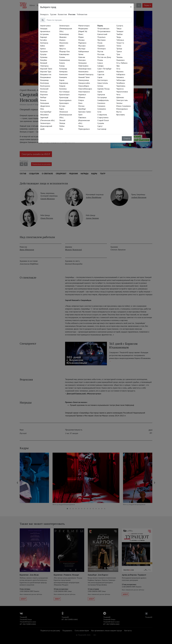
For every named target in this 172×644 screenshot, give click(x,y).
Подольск (101, 37)
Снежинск (101, 106)
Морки (81, 37)
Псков (100, 43)
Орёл (80, 115)
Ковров (62, 86)
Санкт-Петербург (104, 69)
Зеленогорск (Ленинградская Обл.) (66, 28)
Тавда (119, 28)
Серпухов (101, 94)
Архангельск (45, 31)
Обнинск (82, 97)
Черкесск (120, 89)
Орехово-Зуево (85, 112)
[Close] (131, 7)
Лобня (62, 126)
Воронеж (44, 94)
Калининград (65, 60)
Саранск (101, 72)
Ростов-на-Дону (104, 57)
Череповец (121, 86)
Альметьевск (45, 26)
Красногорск (64, 94)
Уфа (118, 66)
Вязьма (43, 100)
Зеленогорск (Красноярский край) (46, 126)
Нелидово (82, 63)
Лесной (62, 120)
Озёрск (81, 100)
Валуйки (44, 60)
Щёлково (120, 97)
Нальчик (82, 57)
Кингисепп (63, 74)
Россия (72, 14)
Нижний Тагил (84, 77)
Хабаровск (121, 74)
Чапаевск (120, 77)
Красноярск (64, 103)
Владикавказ (46, 77)
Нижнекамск (83, 72)
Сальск (100, 63)
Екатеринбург (46, 112)
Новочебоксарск (85, 89)
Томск (119, 46)
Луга (61, 129)
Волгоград (45, 83)
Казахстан (62, 14)
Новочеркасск (84, 92)
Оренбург (82, 109)
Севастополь (103, 83)
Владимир (44, 80)
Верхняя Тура (46, 72)
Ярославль (121, 115)
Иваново (63, 37)
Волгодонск (45, 86)
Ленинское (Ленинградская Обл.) (66, 115)
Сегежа (100, 86)
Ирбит (62, 46)
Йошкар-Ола (64, 51)
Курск (62, 109)
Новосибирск (84, 86)
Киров (62, 80)
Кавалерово (64, 54)
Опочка (81, 106)
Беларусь (44, 14)
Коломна (63, 89)
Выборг (43, 97)
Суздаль (101, 123)
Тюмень (119, 57)
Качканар (63, 69)
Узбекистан (82, 14)
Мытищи (82, 49)
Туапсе (119, 51)
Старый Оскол (103, 120)
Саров (100, 77)
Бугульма (44, 51)
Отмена (127, 138)
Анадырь (44, 28)
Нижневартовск (85, 69)
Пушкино (101, 46)
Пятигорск (102, 49)
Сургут (100, 126)
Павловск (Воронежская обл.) (84, 120)
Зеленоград (64, 34)
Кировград (64, 83)
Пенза (81, 126)
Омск (80, 103)
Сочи (99, 112)
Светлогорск (102, 80)
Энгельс (119, 103)
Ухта (118, 69)
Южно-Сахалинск (124, 106)
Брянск (43, 49)
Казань (62, 57)
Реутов (100, 51)
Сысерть (120, 26)
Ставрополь (102, 115)
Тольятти (120, 43)
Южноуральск (122, 109)
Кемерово (63, 72)
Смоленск (101, 103)
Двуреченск (45, 106)
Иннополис (64, 43)
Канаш (62, 66)
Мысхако (82, 46)
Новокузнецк (84, 80)
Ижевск (62, 40)
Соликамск (102, 109)
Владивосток (46, 74)
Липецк (62, 123)
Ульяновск (120, 60)
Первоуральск (84, 129)
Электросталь (122, 100)
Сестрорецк (102, 97)
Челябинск (121, 83)
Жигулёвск (44, 115)
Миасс (81, 34)
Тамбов (119, 34)
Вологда (44, 92)
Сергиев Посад (103, 89)
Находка (82, 60)
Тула (118, 54)
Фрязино (120, 72)
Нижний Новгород (86, 74)
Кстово (62, 106)
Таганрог (120, 31)
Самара (100, 66)
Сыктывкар (102, 129)
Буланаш (44, 57)
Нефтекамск (83, 66)
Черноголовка (122, 92)
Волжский (44, 89)
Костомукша (64, 92)
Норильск (82, 94)
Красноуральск (65, 100)
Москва (81, 40)
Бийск (43, 46)
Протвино (101, 40)
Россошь (101, 54)
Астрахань (44, 34)
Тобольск (120, 40)
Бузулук (43, 54)
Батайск (44, 40)
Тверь (119, 37)
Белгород (44, 43)
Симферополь (103, 100)
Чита (118, 94)
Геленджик (45, 103)
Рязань (100, 60)
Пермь (100, 26)
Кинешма (63, 77)
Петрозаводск (103, 28)
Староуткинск (103, 117)
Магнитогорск (84, 26)
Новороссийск (84, 83)
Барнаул (44, 37)
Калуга (62, 63)
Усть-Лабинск (122, 63)
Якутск (119, 112)
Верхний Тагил (46, 69)
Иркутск (63, 49)
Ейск (42, 109)
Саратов (101, 74)
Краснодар (64, 97)
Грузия (53, 14)
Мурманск (82, 43)
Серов (100, 92)
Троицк (119, 49)
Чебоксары (121, 80)
